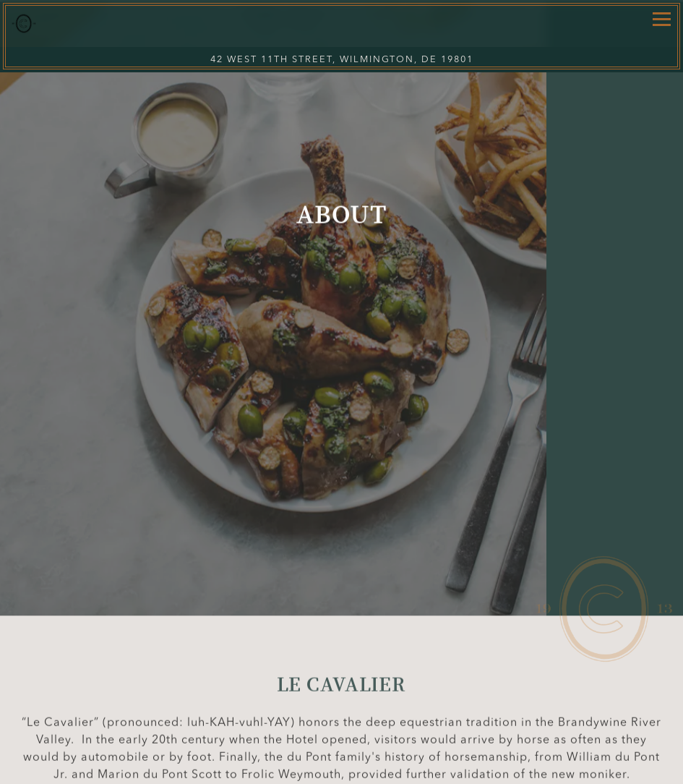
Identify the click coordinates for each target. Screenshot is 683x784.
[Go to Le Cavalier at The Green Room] (341, 60)
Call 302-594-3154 (342, 741)
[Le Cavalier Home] (70, 24)
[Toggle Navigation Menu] (662, 19)
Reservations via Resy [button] (341, 770)
